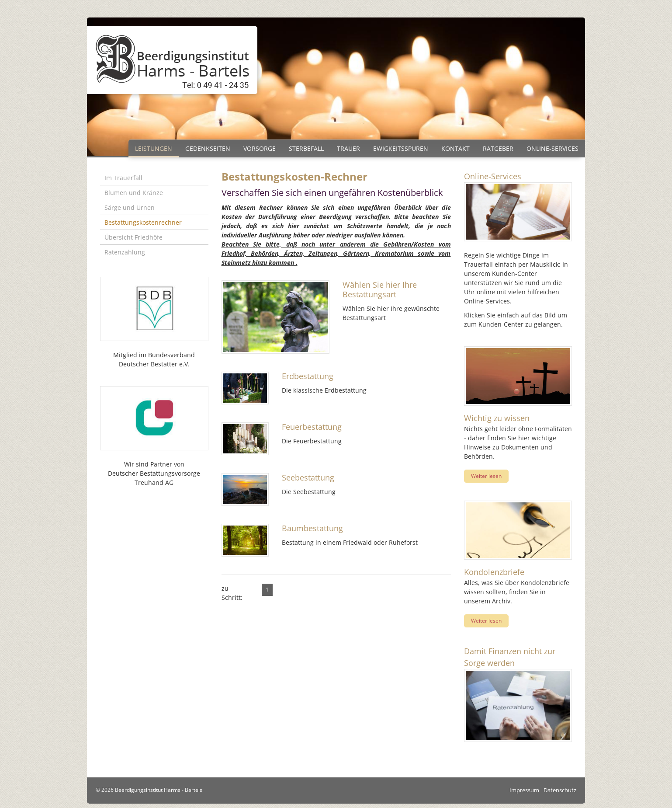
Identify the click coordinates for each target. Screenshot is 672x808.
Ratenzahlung (125, 252)
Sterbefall (306, 148)
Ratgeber (498, 148)
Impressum (524, 790)
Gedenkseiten (208, 148)
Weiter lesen (486, 476)
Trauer (348, 148)
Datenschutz (560, 790)
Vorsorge (260, 148)
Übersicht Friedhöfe (133, 237)
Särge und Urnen (130, 207)
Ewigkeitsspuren (401, 148)
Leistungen (154, 148)
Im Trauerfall (123, 178)
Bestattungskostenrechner (143, 222)
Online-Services (552, 148)
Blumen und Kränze (134, 193)
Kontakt (456, 148)
